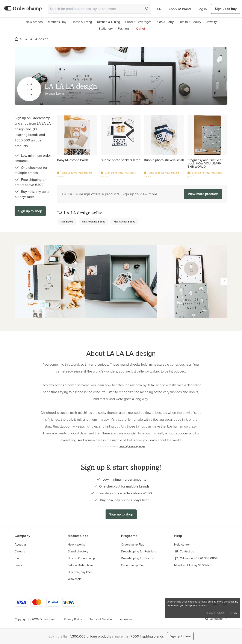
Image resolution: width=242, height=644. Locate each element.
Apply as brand (180, 9)
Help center (182, 544)
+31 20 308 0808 (206, 558)
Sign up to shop (30, 211)
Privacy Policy (73, 619)
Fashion (123, 28)
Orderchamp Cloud (134, 565)
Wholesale (75, 579)
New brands (34, 22)
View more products (203, 194)
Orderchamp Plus (133, 544)
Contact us (187, 551)
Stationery (106, 28)
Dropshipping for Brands (137, 558)
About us (21, 544)
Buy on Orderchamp (81, 558)
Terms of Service (101, 619)
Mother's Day (57, 22)
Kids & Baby (165, 22)
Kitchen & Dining (109, 22)
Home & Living (82, 22)
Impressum (127, 619)
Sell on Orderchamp (81, 565)
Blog (18, 558)
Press (18, 565)
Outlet (141, 28)
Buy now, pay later (80, 572)
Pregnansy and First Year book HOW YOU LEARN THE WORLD (205, 163)
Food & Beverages (138, 22)
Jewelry (211, 22)
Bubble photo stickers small (164, 160)
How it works (76, 544)
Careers (20, 551)
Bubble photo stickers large (120, 160)
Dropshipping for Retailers (138, 551)
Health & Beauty (190, 22)
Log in (202, 9)
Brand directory (78, 551)
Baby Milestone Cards (73, 160)
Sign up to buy (226, 9)
